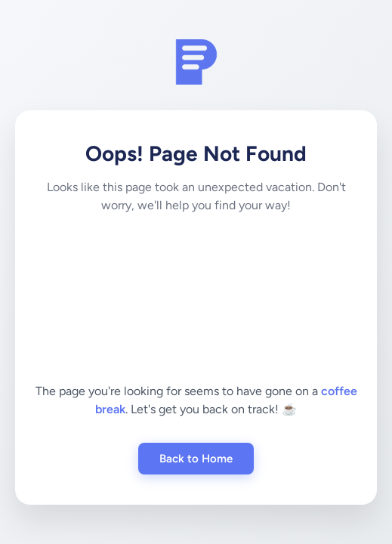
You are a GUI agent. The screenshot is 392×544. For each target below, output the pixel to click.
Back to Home (196, 459)
